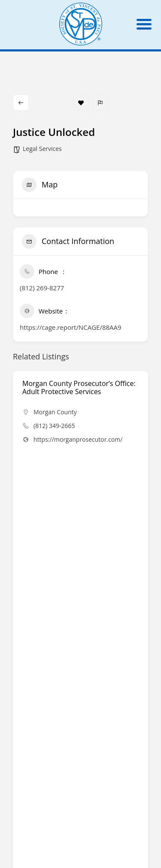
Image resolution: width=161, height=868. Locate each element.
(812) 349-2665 (54, 426)
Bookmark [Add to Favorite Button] (81, 103)
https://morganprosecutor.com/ (78, 439)
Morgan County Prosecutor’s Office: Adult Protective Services (79, 387)
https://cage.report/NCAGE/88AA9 (71, 327)
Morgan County (55, 412)
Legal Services (42, 149)
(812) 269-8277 (42, 288)
